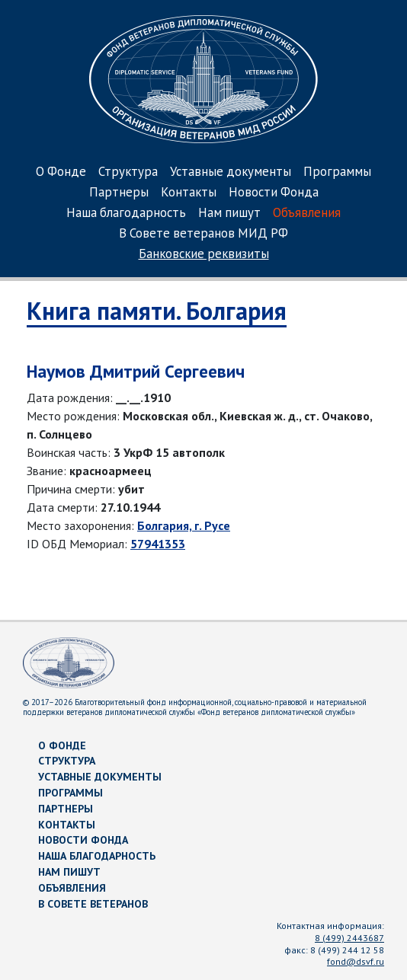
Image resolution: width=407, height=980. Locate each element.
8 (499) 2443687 (349, 938)
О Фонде (61, 172)
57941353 (158, 544)
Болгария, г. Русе (184, 525)
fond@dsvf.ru (356, 961)
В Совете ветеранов (93, 904)
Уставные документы (231, 172)
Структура (128, 172)
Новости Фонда (274, 193)
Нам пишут (229, 214)
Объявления (307, 214)
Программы (337, 172)
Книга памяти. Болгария (157, 311)
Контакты (189, 193)
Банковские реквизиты (204, 255)
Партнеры (119, 193)
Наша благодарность (126, 214)
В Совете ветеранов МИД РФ (203, 234)
